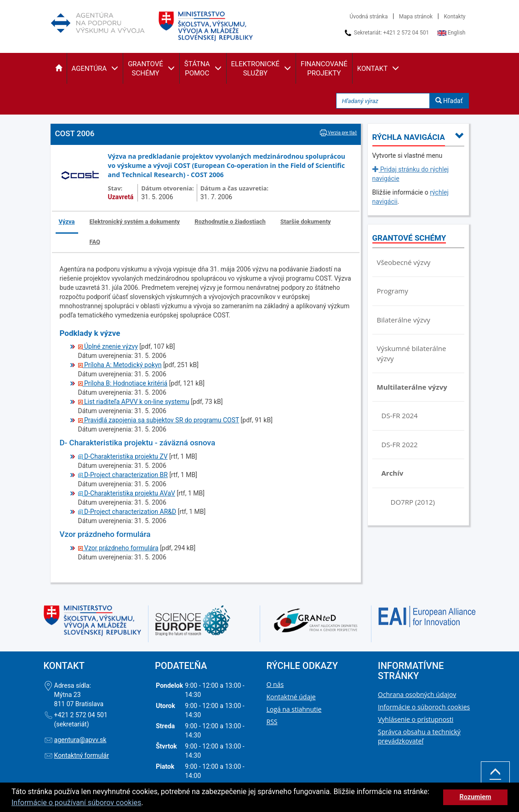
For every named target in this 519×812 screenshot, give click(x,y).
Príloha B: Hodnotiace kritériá (123, 383)
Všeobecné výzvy (404, 262)
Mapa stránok (416, 17)
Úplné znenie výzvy (108, 346)
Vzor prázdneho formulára (118, 548)
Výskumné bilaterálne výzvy (412, 353)
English (451, 33)
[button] (59, 68)
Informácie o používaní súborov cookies (76, 803)
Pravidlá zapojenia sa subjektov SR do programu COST (159, 420)
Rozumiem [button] (475, 797)
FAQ (95, 242)
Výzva (67, 222)
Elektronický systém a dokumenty (135, 222)
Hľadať (449, 101)
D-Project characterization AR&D (127, 512)
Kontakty (455, 17)
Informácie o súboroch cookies (424, 707)
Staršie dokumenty (306, 222)
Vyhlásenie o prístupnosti (416, 719)
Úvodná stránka (369, 17)
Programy (393, 291)
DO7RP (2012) (413, 502)
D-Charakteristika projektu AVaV (127, 493)
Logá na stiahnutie (294, 709)
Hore (495, 778)
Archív (393, 473)
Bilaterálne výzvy (404, 320)
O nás (275, 684)
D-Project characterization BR (123, 475)
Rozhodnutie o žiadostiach (230, 222)
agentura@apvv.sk (80, 740)
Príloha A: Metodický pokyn (120, 365)
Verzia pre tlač (339, 133)
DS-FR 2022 (400, 444)
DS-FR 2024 (400, 415)
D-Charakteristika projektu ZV (123, 456)
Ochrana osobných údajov (417, 694)
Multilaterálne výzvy (412, 387)
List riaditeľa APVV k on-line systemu (134, 402)
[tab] (67, 223)
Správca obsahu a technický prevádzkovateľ (419, 736)
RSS (272, 722)
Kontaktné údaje (291, 697)
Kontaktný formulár (82, 755)
